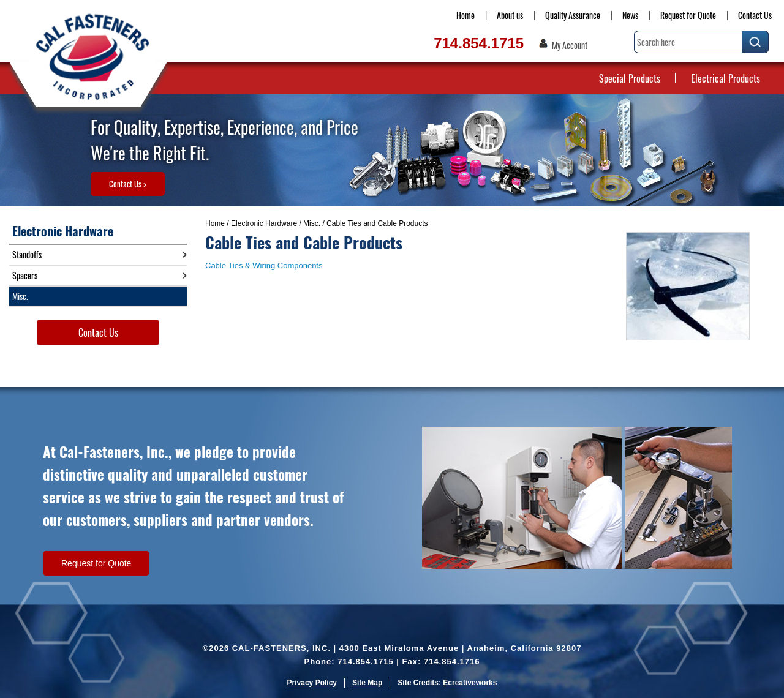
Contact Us (755, 15)
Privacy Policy (312, 683)
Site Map (367, 683)
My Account (570, 45)
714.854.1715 (479, 43)
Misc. (312, 223)
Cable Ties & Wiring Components (264, 265)
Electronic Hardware (264, 223)
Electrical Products (726, 78)
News (630, 15)
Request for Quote (688, 15)
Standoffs (27, 254)
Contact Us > (128, 184)
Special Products (630, 78)
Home (466, 15)
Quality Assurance (573, 15)
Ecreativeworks (470, 683)
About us (510, 15)
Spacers (25, 275)
